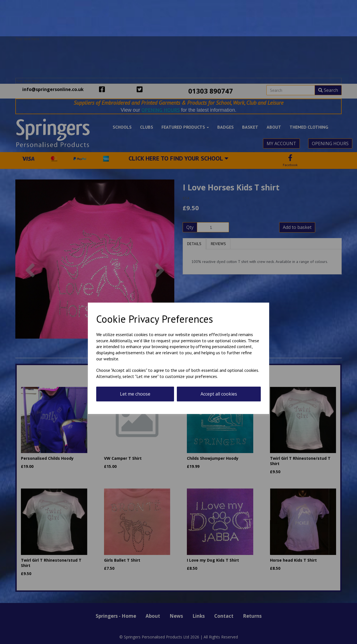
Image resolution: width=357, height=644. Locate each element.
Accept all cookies (219, 394)
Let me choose (135, 394)
